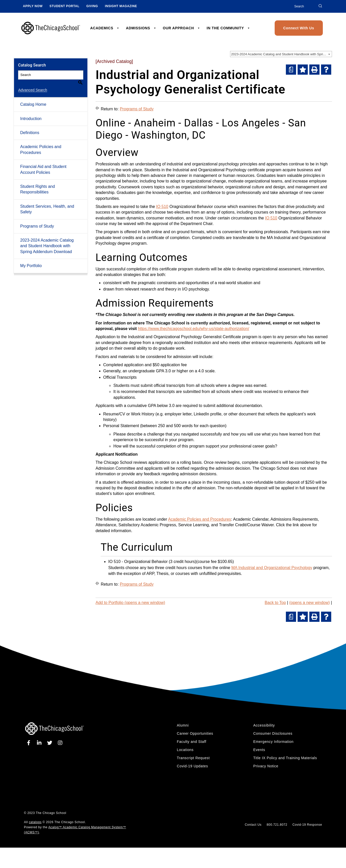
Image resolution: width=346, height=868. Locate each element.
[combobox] (281, 54)
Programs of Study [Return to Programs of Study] (137, 109)
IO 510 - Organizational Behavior (138, 562)
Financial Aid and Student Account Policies (43, 163)
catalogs (35, 822)
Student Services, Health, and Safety (47, 203)
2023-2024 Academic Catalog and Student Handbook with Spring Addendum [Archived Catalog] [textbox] (281, 54)
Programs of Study (37, 220)
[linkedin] (40, 743)
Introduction (31, 113)
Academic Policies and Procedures (41, 144)
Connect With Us (299, 28)
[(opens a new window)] (291, 70)
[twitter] (51, 743)
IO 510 (162, 207)
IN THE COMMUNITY (228, 28)
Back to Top (275, 603)
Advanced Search (33, 84)
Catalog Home (33, 98)
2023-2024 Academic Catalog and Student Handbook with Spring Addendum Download (47, 240)
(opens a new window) (309, 603)
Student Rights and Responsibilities (37, 183)
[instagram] (60, 743)
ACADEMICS (105, 28)
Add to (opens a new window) (130, 603)
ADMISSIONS (141, 28)
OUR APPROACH (182, 28)
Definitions (30, 127)
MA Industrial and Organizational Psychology (272, 568)
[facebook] (30, 743)
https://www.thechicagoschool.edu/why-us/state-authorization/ (194, 329)
